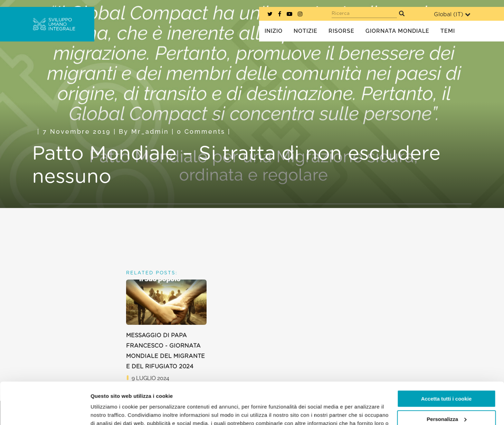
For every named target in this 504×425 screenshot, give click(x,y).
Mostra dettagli (109, 411)
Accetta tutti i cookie (446, 360)
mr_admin (150, 131)
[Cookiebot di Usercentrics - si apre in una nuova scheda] (45, 412)
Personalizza (446, 380)
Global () (452, 14)
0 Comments (201, 131)
